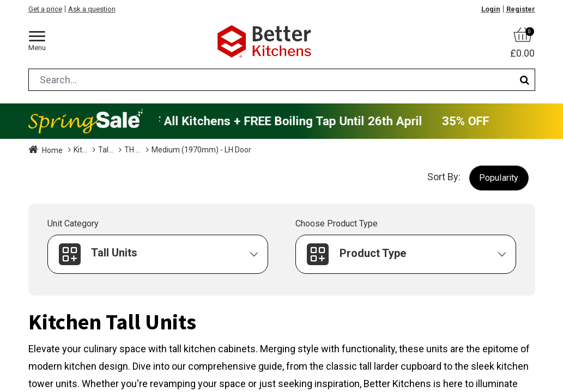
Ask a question (92, 9)
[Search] (525, 80)
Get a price (45, 9)
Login (491, 9)
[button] (499, 178)
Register (521, 9)
